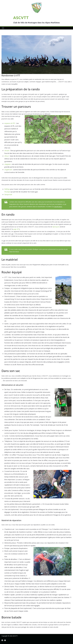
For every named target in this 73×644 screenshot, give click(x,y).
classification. (58, 207)
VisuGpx (7, 192)
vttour (7, 156)
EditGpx (7, 189)
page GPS (16, 229)
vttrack (7, 151)
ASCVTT (21, 18)
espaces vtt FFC (10, 123)
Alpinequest (56, 227)
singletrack (8, 170)
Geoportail (8, 194)
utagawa (7, 164)
